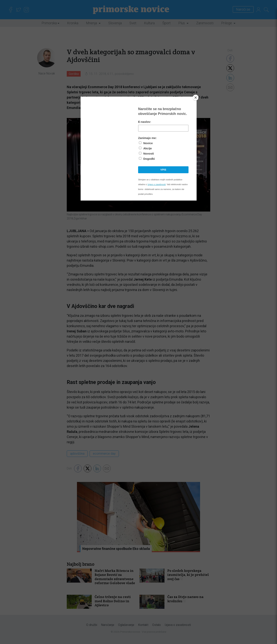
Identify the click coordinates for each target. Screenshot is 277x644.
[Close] (196, 98)
